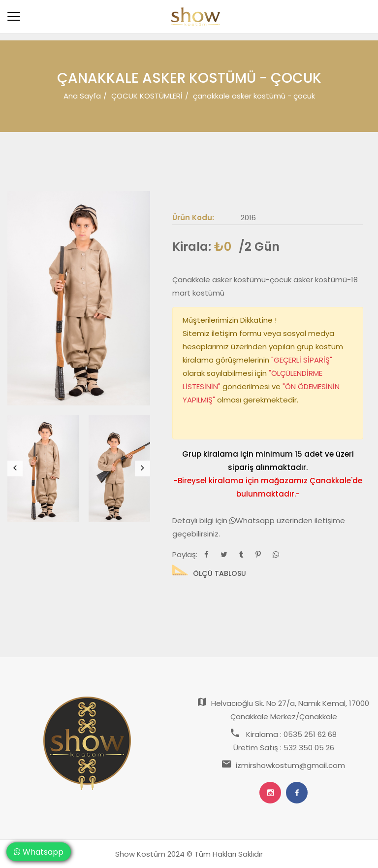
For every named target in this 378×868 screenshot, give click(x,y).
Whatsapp (253, 520)
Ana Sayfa (82, 96)
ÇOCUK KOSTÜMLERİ (147, 96)
